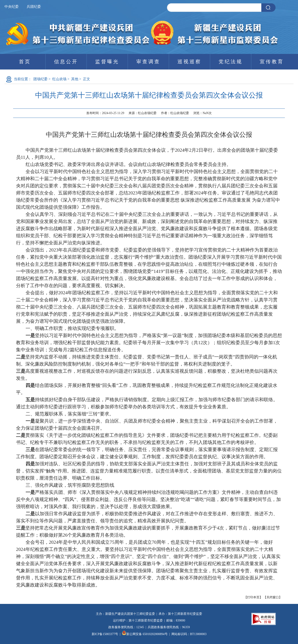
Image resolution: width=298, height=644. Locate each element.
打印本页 (253, 597)
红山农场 (59, 79)
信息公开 (66, 62)
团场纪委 (40, 79)
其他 (75, 79)
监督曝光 (107, 62)
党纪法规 (231, 62)
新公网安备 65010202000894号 (145, 634)
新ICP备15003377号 (105, 634)
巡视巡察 (189, 62)
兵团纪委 (34, 7)
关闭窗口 (273, 597)
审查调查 (148, 62)
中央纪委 (12, 7)
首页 (25, 62)
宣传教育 (272, 62)
